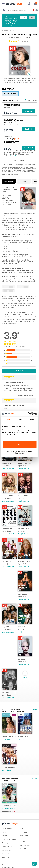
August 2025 (22, 594)
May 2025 (21, 659)
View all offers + (19, 161)
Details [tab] (20, 419)
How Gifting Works (25, 845)
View (4, 468)
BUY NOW (29, 111)
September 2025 (24, 561)
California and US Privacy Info (10, 863)
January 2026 (23, 496)
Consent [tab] (7, 419)
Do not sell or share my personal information (19, 452)
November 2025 (23, 529)
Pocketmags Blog (7, 847)
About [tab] (32, 419)
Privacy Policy (6, 857)
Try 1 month (28, 148)
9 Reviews (26, 41)
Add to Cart (10, 468)
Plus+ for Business (8, 854)
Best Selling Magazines (9, 839)
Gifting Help (23, 849)
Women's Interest (9, 30)
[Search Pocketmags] (4, 10)
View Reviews (19, 371)
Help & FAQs (23, 832)
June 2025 (21, 627)
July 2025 (6, 627)
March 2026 (6, 463)
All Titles (5, 832)
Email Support (24, 836)
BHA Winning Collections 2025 (25, 463)
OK (19, 444)
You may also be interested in (10, 779)
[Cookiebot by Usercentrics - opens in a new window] (28, 414)
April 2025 (6, 692)
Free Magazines (7, 843)
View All (34, 709)
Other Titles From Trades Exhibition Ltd (13, 709)
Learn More (14, 156)
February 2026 (7, 496)
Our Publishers (6, 850)
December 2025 (8, 529)
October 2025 (7, 561)
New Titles (5, 836)
